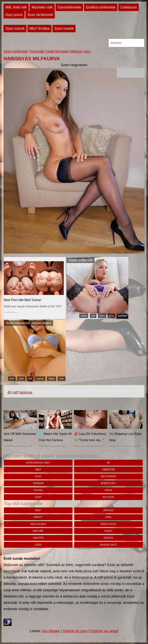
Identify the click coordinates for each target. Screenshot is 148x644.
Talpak (38, 490)
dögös (52, 379)
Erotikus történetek (101, 7)
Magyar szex (80, 51)
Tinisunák (37, 51)
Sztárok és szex (75, 631)
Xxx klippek (51, 631)
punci (108, 531)
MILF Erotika (39, 29)
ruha (108, 490)
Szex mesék (64, 29)
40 (9, 392)
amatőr (38, 538)
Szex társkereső (40, 15)
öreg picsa (108, 524)
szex (62, 379)
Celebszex (129, 7)
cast (38, 497)
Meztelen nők (42, 7)
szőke (84, 316)
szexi (102, 316)
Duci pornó (14, 15)
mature (38, 531)
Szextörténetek (69, 7)
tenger (38, 483)
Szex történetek (16, 51)
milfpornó (108, 476)
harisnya (26, 392)
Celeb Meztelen (57, 51)
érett (12, 379)
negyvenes (38, 524)
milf (93, 316)
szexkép (122, 316)
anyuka (40, 379)
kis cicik (108, 497)
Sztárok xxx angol (104, 631)
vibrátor (108, 469)
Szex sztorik (15, 29)
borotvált (109, 483)
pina (111, 316)
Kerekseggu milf (38, 463)
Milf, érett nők (16, 7)
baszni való (108, 545)
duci (38, 476)
